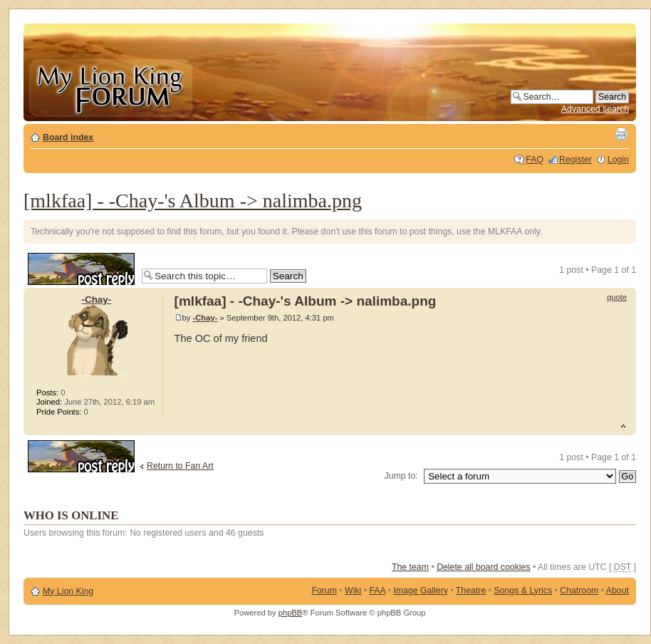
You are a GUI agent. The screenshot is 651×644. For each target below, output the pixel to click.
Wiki (353, 591)
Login (618, 160)
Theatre (471, 591)
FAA (378, 591)
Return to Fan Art (180, 466)
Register (576, 160)
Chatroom (579, 591)
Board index (68, 137)
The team (410, 567)
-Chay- (205, 318)
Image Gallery (421, 591)
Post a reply (81, 269)
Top (625, 428)
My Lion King (68, 591)
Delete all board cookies (483, 567)
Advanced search (595, 109)
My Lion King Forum (110, 87)
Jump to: (401, 476)
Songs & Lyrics (523, 591)
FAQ (535, 160)
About (618, 591)
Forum (324, 591)
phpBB (291, 613)
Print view (621, 134)
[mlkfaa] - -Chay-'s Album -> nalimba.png (193, 201)
